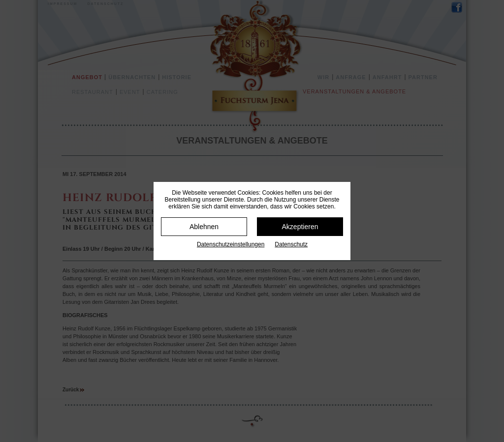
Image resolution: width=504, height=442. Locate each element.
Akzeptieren (300, 227)
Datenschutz (291, 244)
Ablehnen (204, 227)
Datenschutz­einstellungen (231, 244)
